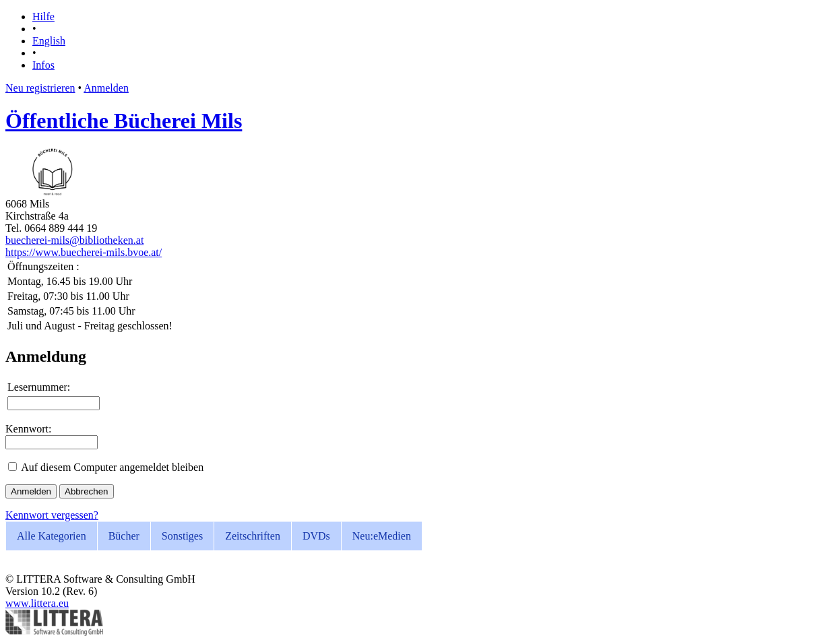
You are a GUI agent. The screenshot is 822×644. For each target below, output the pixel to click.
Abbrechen (86, 491)
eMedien (382, 536)
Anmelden (106, 88)
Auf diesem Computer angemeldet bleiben (112, 467)
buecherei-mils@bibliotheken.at (74, 240)
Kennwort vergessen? (52, 515)
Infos (43, 65)
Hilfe (43, 17)
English (49, 41)
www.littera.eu (37, 603)
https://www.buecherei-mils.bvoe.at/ (84, 252)
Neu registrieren (40, 88)
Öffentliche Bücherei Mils (124, 121)
